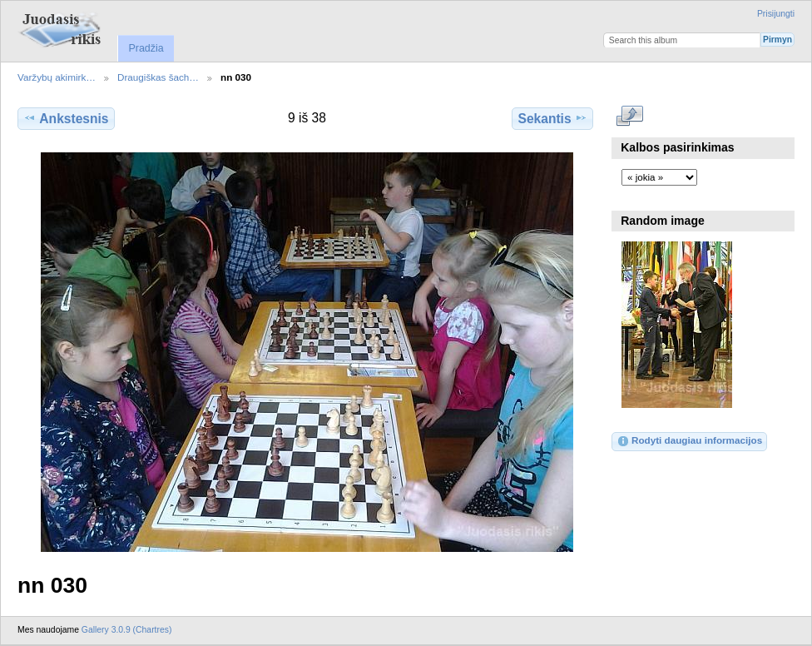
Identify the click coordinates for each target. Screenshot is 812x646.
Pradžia (146, 48)
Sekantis (552, 118)
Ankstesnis (66, 118)
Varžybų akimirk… (57, 77)
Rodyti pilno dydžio (630, 117)
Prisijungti (776, 14)
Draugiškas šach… (158, 77)
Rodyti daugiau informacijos (689, 441)
